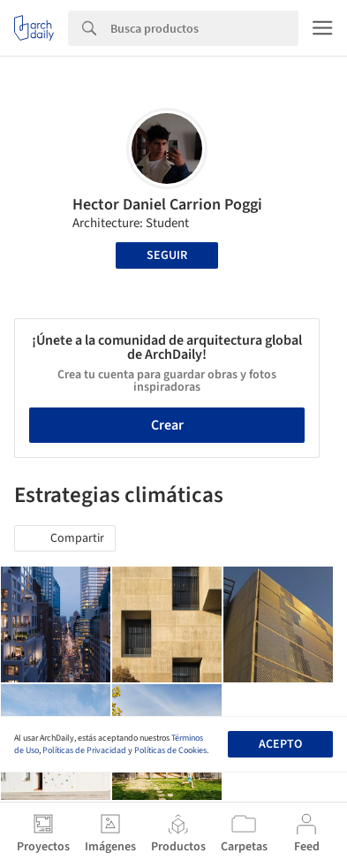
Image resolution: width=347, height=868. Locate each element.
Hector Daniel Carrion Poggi (167, 205)
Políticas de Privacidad (84, 750)
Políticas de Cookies (170, 750)
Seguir (167, 255)
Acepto (280, 744)
